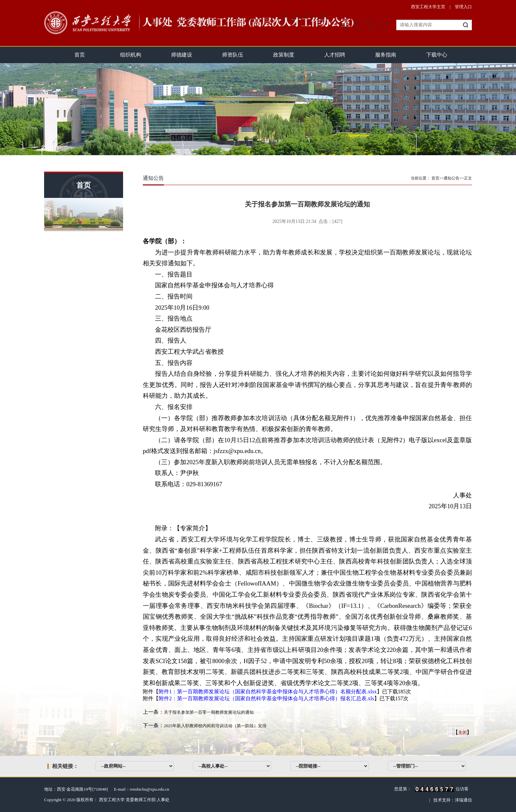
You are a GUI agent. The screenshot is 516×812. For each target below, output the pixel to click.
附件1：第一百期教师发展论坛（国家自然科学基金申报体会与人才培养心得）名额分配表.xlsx (268, 692)
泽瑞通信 (463, 800)
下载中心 (437, 55)
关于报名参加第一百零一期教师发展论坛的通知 (209, 712)
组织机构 (131, 55)
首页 (80, 55)
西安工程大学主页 (428, 7)
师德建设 (182, 55)
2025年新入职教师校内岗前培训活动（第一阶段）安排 (215, 726)
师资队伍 (233, 55)
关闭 (462, 733)
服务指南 (386, 55)
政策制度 (284, 55)
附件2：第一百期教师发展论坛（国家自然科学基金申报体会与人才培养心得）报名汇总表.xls (266, 698)
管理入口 (463, 7)
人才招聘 (335, 55)
